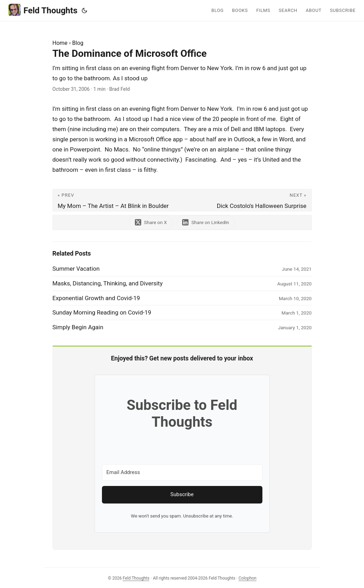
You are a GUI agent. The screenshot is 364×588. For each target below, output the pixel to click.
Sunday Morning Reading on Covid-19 (102, 312)
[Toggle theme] (84, 11)
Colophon (248, 578)
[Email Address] (182, 472)
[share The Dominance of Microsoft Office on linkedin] (206, 222)
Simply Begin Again (78, 327)
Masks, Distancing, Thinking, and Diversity (108, 283)
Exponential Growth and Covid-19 (96, 298)
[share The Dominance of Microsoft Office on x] (151, 222)
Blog (78, 43)
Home (60, 43)
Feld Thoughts (43, 10)
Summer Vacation (76, 269)
